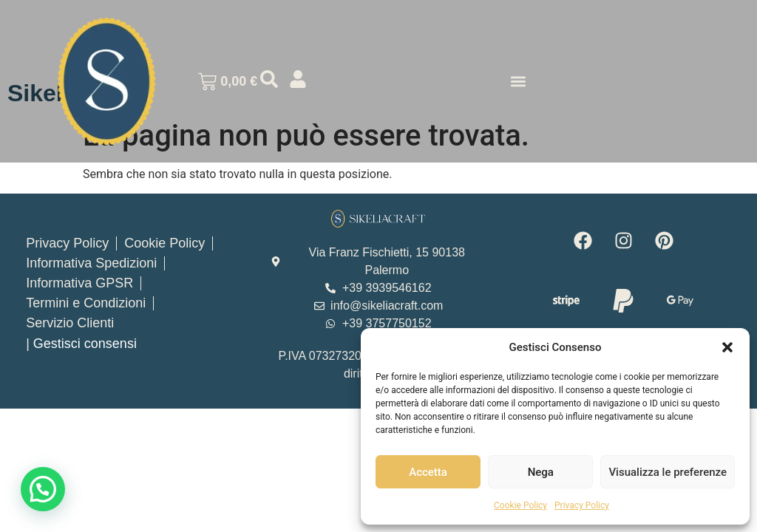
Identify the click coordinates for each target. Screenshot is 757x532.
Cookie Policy (520, 505)
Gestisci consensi (85, 344)
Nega (541, 472)
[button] (727, 347)
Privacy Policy (582, 505)
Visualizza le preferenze (668, 472)
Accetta (428, 472)
